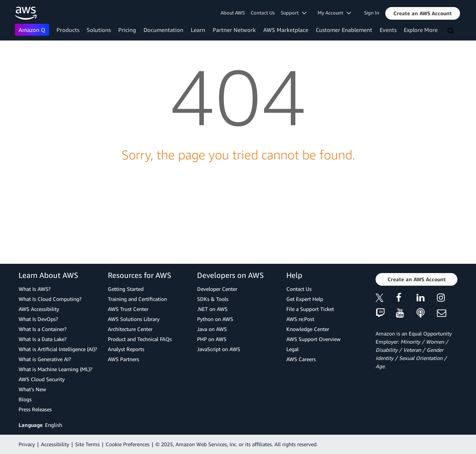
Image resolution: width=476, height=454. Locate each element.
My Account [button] (334, 13)
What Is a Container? (43, 329)
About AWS (233, 13)
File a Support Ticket (310, 309)
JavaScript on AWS (219, 349)
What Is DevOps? (38, 319)
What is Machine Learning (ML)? (55, 369)
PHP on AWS (212, 339)
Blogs (25, 399)
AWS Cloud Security (42, 379)
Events (388, 30)
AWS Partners (123, 359)
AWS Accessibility (39, 309)
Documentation (163, 30)
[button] (423, 13)
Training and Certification (137, 299)
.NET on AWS (212, 309)
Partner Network (234, 30)
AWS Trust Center (128, 309)
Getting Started (126, 289)
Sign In (372, 13)
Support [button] (294, 13)
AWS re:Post (300, 319)
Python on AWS (215, 319)
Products (68, 30)
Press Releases (35, 409)
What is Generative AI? (45, 359)
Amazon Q (32, 30)
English (54, 425)
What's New (32, 389)
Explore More (421, 30)
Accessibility (55, 444)
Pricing (127, 30)
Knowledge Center (308, 329)
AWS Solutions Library (134, 319)
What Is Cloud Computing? (50, 299)
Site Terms (87, 444)
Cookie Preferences (128, 444)
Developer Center (217, 289)
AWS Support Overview (313, 339)
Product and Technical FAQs (140, 339)
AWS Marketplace (286, 30)
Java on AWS (212, 329)
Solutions (99, 30)
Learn (198, 30)
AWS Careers (301, 359)
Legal (292, 349)
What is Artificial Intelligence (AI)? (58, 349)
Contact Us (263, 13)
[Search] (451, 31)
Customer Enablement (344, 30)
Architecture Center (130, 329)
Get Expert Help (305, 299)
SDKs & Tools (213, 299)
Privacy (27, 444)
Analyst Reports (126, 349)
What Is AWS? (35, 289)
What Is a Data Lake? (43, 339)
